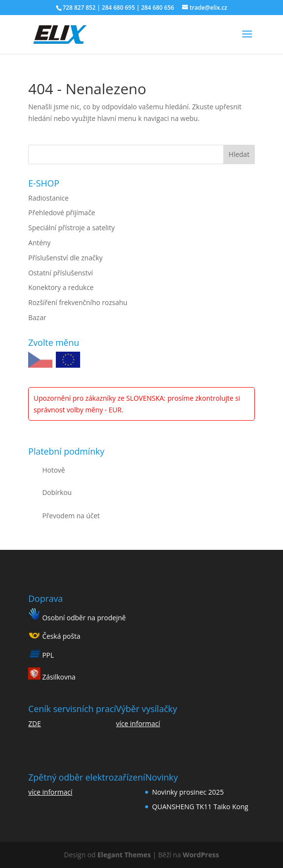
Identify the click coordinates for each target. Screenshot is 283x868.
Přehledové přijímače (62, 213)
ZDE (34, 723)
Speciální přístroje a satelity (71, 228)
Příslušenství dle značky (65, 258)
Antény (39, 243)
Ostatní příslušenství (60, 273)
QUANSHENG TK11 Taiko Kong (200, 807)
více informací (138, 723)
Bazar (37, 317)
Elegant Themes (124, 855)
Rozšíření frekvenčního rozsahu (78, 302)
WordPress (201, 855)
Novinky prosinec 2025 (188, 792)
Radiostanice (48, 198)
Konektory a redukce (61, 287)
